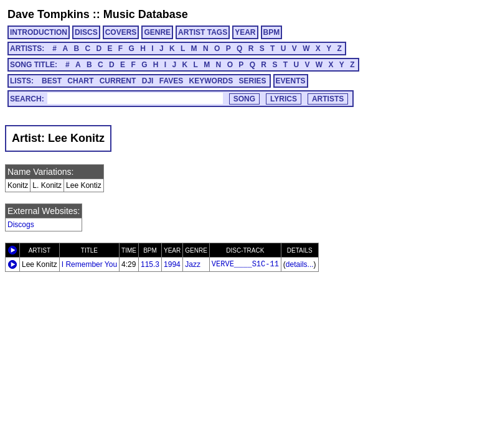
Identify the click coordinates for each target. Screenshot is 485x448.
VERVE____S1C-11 (245, 264)
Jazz (193, 264)
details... (300, 264)
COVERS (121, 32)
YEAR (245, 32)
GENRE (157, 32)
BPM (272, 32)
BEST (52, 81)
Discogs (21, 225)
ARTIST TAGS (203, 32)
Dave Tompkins (49, 14)
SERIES (253, 81)
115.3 (150, 264)
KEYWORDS (211, 81)
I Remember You (89, 264)
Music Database (146, 14)
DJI (148, 81)
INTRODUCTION (39, 32)
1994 (172, 264)
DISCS (86, 32)
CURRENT (118, 81)
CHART (80, 81)
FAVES (171, 81)
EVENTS (291, 81)
